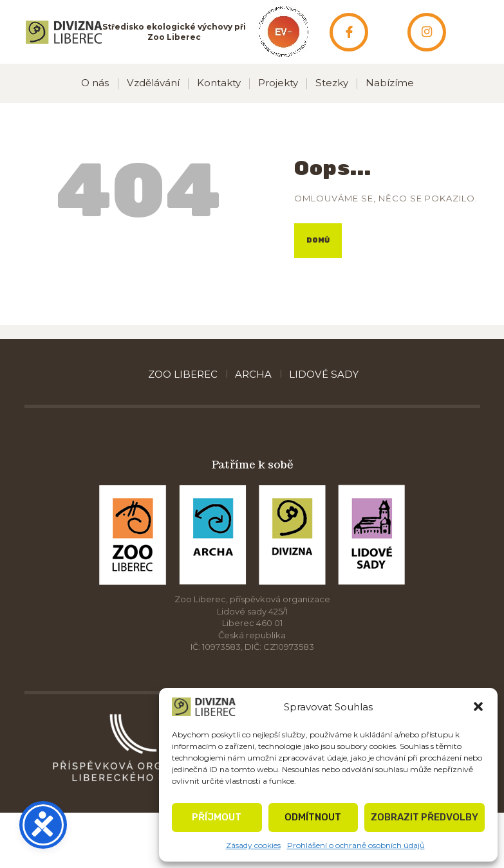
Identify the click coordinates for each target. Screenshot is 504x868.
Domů (318, 240)
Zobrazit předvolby (425, 817)
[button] (478, 706)
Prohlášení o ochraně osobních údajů (356, 845)
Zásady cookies (253, 845)
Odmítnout (313, 817)
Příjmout (217, 817)
